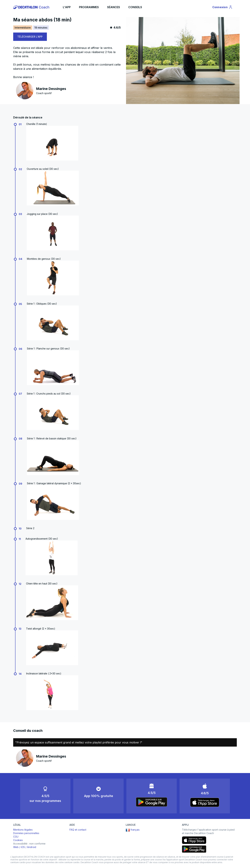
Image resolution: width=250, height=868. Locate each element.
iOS (23, 847)
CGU (16, 837)
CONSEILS (135, 7)
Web (16, 847)
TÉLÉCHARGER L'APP (30, 37)
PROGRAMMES (89, 7)
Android (32, 847)
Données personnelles (26, 833)
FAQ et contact (78, 830)
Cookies (18, 840)
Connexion (222, 8)
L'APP (67, 7)
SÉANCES (114, 7)
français (133, 830)
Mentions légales (23, 830)
